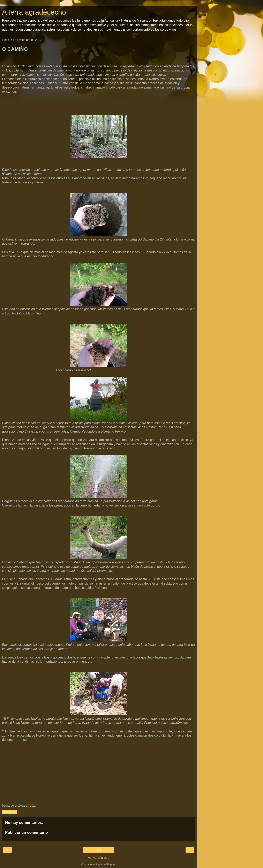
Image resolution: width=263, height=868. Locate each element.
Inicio (99, 850)
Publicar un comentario (27, 832)
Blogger (111, 864)
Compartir (10, 812)
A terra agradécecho (34, 12)
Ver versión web (99, 858)
